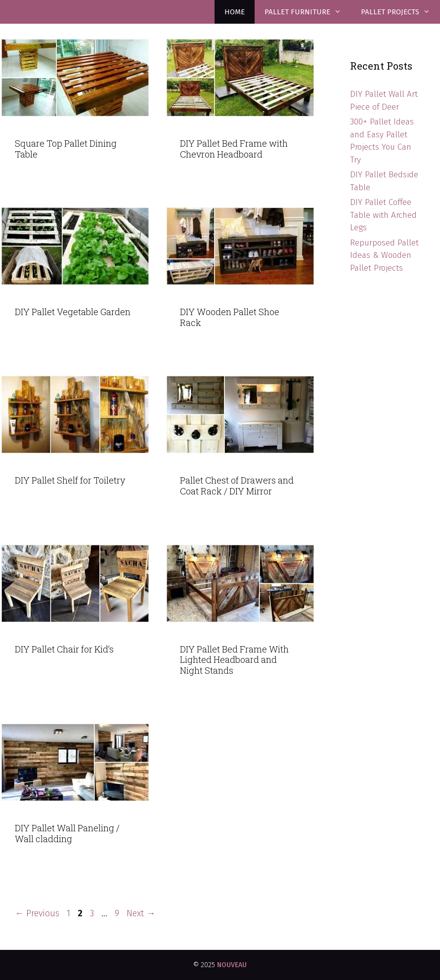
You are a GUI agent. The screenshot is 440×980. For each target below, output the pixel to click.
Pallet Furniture (308, 12)
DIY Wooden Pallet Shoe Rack (230, 317)
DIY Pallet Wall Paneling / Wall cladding (67, 833)
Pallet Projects (400, 12)
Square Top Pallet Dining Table (66, 149)
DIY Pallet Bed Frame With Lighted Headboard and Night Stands (234, 660)
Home (235, 12)
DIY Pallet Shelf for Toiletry (70, 480)
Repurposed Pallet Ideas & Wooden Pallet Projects (384, 255)
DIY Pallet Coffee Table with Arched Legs (383, 215)
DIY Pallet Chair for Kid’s (64, 649)
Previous (37, 913)
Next (141, 913)
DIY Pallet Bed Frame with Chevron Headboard (234, 149)
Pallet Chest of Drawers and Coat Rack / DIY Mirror (237, 486)
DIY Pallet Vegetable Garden (73, 312)
